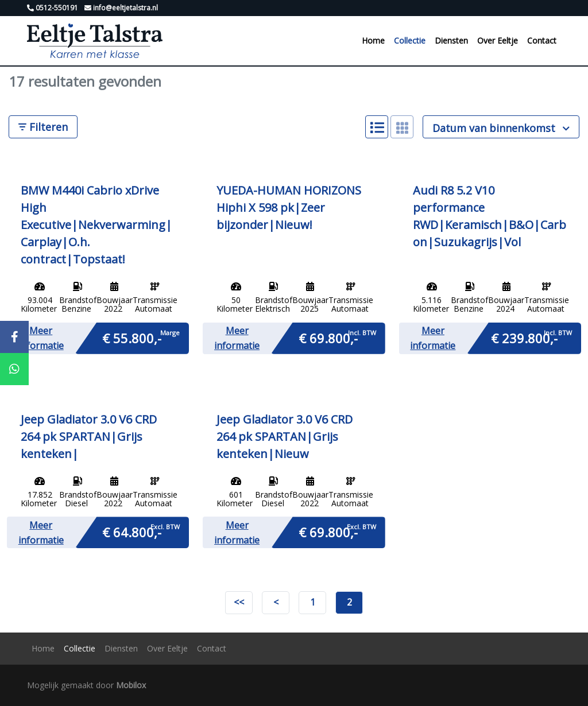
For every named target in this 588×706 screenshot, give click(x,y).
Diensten (451, 40)
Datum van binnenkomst (501, 128)
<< (239, 602)
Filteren (43, 127)
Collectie (410, 40)
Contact (542, 40)
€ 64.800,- (132, 532)
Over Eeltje (498, 40)
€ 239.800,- (524, 338)
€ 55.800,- (132, 338)
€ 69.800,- (328, 338)
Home (373, 40)
